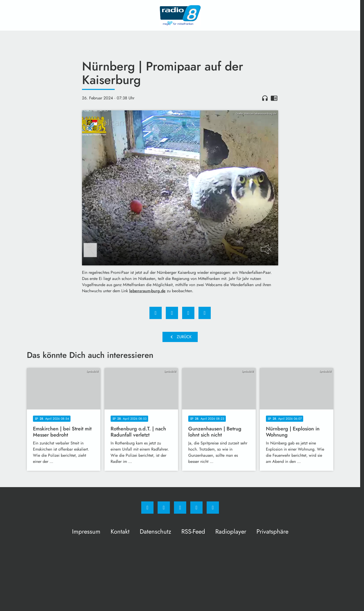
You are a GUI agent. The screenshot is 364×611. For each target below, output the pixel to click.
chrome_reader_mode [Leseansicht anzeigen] (274, 98)
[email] (213, 508)
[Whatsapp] (180, 508)
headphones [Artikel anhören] (265, 98)
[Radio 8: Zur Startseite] (180, 15)
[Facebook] (147, 508)
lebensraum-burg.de (147, 291)
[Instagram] (164, 508)
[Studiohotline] (196, 508)
